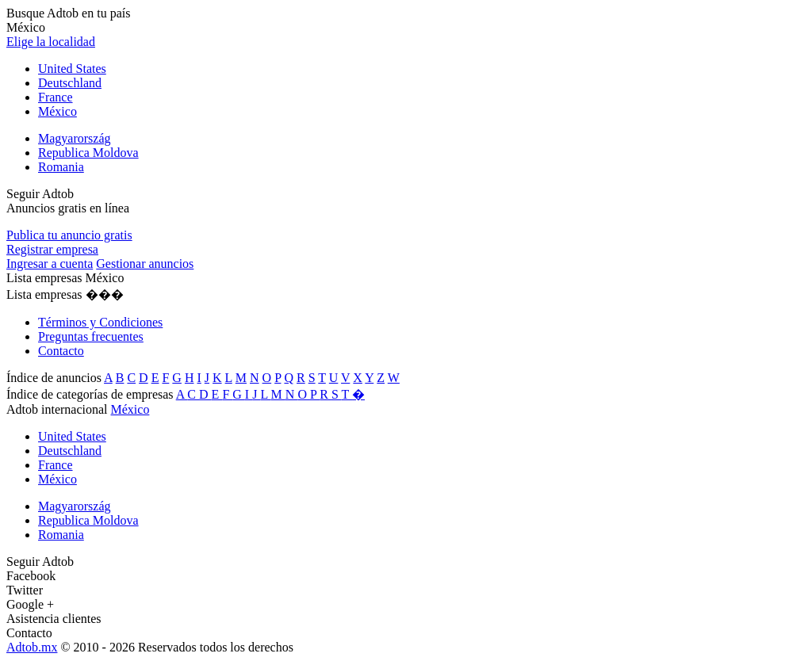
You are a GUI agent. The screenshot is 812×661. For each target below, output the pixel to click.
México (57, 111)
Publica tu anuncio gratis (69, 235)
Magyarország (75, 138)
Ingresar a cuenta (50, 264)
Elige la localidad (51, 42)
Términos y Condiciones (100, 322)
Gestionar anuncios (145, 264)
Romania (61, 167)
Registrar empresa (52, 249)
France (56, 97)
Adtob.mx (32, 647)
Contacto (61, 351)
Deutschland (70, 83)
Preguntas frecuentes (91, 336)
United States (72, 69)
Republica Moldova (88, 153)
